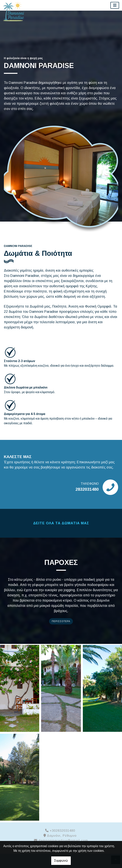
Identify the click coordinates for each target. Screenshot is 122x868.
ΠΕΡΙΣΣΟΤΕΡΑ (61, 621)
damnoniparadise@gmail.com (63, 840)
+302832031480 (62, 831)
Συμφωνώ (61, 861)
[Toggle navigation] (115, 5)
